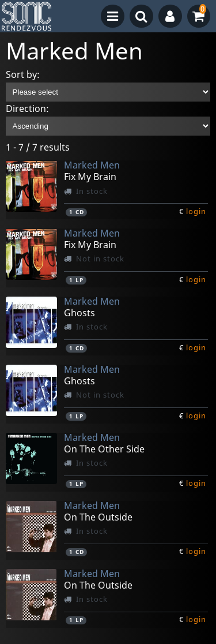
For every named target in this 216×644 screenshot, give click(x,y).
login (196, 211)
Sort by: (23, 74)
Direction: (27, 108)
